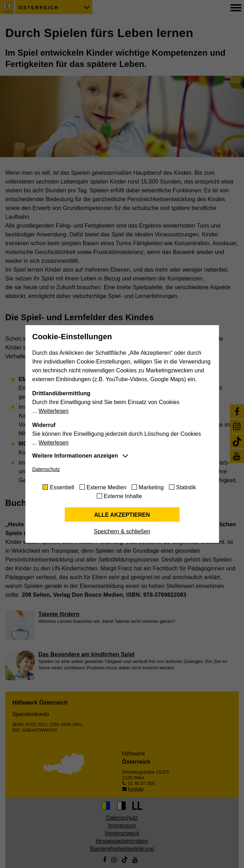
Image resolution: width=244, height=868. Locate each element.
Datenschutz (46, 469)
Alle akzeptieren (122, 515)
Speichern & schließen (122, 531)
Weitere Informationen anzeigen (75, 456)
